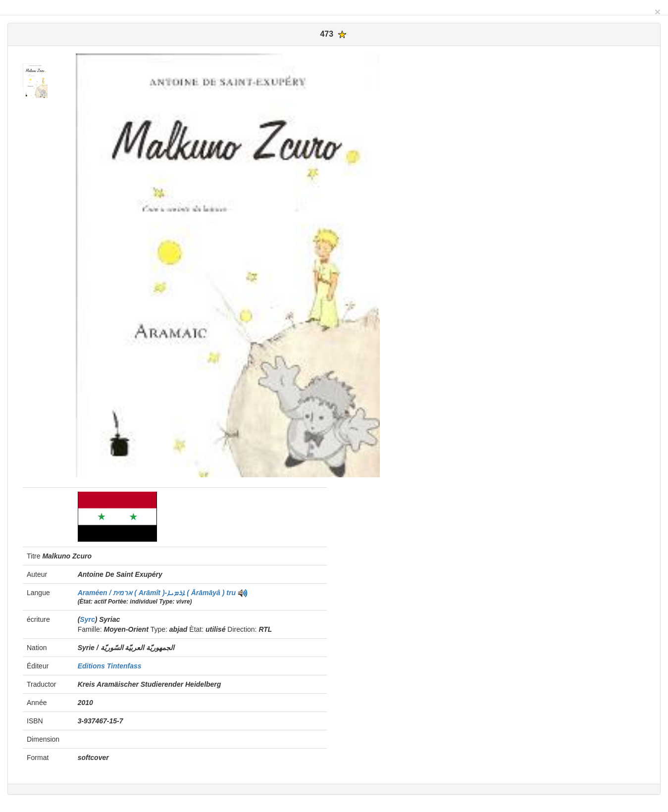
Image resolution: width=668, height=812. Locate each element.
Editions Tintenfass (110, 666)
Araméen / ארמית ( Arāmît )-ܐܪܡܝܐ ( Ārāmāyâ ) (152, 593)
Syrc (87, 619)
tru (231, 593)
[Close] (658, 12)
